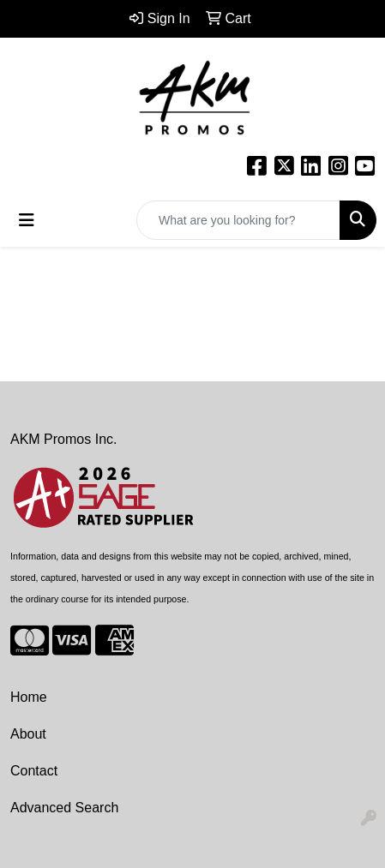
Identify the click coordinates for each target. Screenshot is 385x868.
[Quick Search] (238, 220)
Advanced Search (64, 808)
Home (29, 697)
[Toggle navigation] (27, 220)
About (28, 734)
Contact (34, 771)
